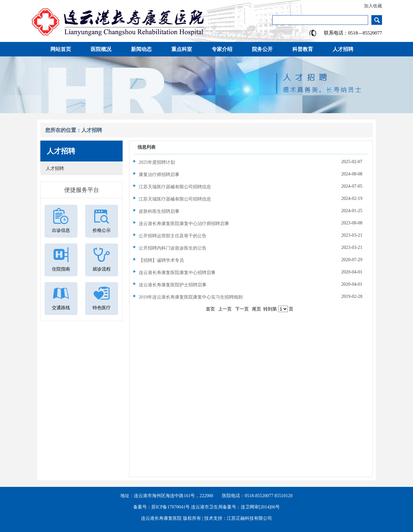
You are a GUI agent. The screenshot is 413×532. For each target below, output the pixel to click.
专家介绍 (222, 49)
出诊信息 (61, 230)
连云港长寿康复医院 (161, 518)
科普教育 (303, 49)
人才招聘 (343, 49)
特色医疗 (102, 308)
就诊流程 (102, 269)
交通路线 (61, 308)
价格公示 (102, 230)
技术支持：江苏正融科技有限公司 (238, 518)
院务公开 (262, 49)
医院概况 (101, 49)
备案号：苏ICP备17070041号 (162, 507)
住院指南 (61, 269)
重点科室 (182, 49)
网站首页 (61, 49)
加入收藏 (373, 6)
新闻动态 (141, 49)
